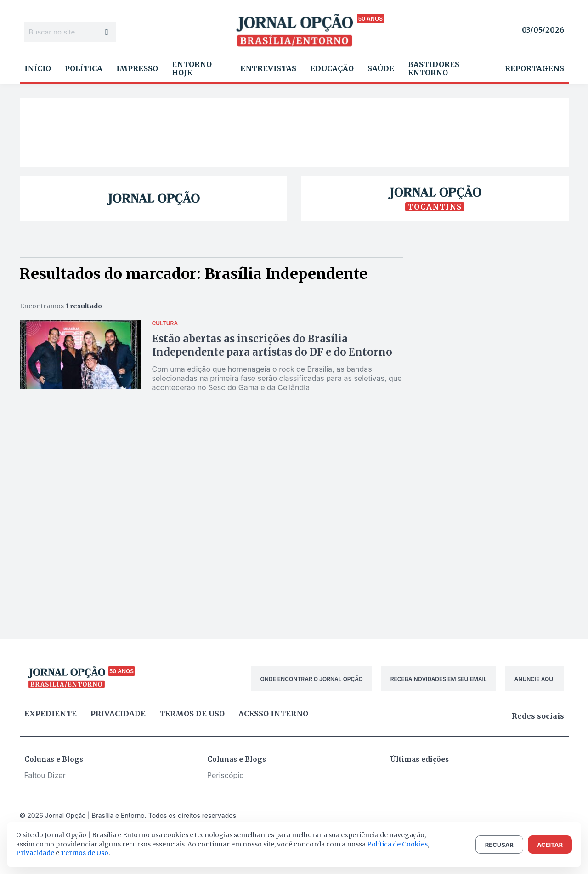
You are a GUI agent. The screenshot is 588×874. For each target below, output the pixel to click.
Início (38, 68)
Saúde (381, 68)
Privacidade (118, 714)
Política (84, 68)
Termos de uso (192, 714)
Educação (332, 68)
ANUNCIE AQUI (535, 679)
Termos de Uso (85, 853)
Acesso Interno (273, 714)
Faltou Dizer (45, 775)
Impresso (137, 68)
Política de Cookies (397, 844)
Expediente (51, 714)
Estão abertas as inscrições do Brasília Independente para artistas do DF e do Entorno (272, 345)
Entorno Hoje (192, 68)
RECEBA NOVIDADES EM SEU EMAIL (439, 679)
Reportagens (534, 68)
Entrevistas (268, 68)
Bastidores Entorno (434, 68)
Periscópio (226, 775)
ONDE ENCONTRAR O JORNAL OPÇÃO (312, 679)
